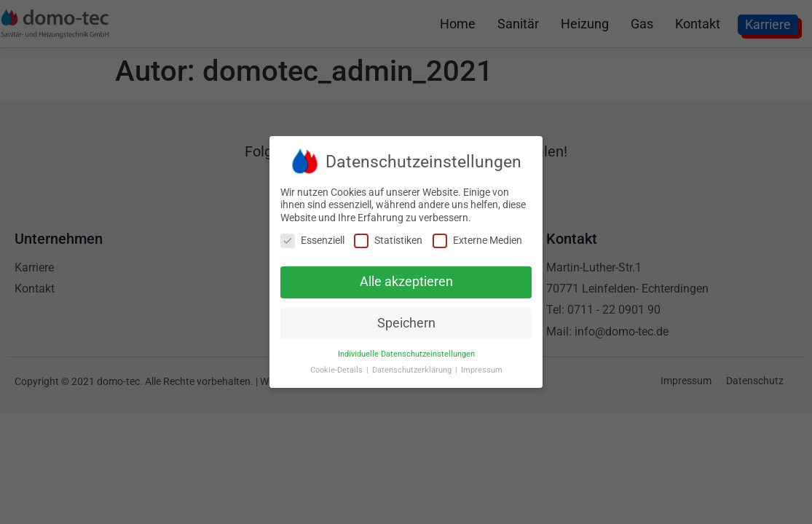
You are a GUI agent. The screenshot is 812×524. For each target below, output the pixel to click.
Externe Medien (477, 238)
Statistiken (388, 238)
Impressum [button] (482, 369)
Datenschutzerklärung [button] (413, 369)
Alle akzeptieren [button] (406, 279)
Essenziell (312, 238)
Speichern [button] (406, 321)
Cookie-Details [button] (338, 369)
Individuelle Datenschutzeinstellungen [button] (406, 352)
